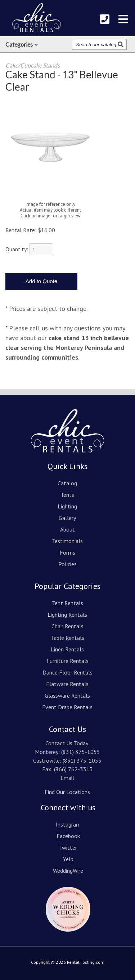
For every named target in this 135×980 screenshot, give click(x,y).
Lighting (67, 506)
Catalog (67, 483)
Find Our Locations (67, 792)
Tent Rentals (67, 603)
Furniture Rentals (67, 661)
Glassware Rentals (67, 695)
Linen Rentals (67, 649)
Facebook (68, 836)
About (67, 529)
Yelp (68, 859)
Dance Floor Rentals (67, 672)
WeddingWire (68, 871)
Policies (67, 564)
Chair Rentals (67, 626)
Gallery (67, 518)
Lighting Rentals (67, 615)
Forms (67, 552)
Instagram (68, 824)
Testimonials (67, 541)
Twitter (68, 847)
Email (67, 778)
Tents (67, 495)
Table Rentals (67, 638)
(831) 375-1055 (81, 752)
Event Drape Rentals (67, 707)
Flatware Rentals (67, 684)
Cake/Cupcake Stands (33, 65)
